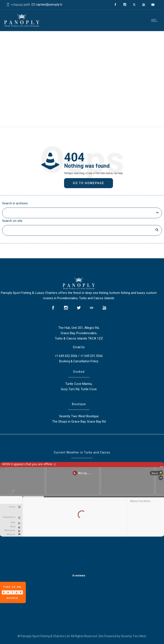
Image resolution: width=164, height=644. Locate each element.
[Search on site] (82, 230)
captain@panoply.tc (49, 4)
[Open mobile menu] (155, 20)
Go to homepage (89, 183)
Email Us (79, 347)
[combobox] (82, 213)
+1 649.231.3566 (92, 356)
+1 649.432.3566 (20, 5)
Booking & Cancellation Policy (79, 361)
